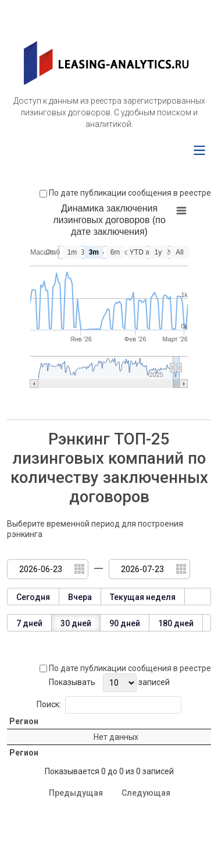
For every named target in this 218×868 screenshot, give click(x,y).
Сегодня (33, 597)
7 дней (29, 623)
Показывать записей (109, 683)
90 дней (125, 623)
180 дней (176, 623)
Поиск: (109, 705)
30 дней (76, 623)
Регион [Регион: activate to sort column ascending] (24, 737)
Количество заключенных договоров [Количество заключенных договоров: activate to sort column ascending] (124, 737)
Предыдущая (76, 835)
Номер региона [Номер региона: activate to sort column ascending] (67, 737)
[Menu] (199, 150)
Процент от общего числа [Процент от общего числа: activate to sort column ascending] (183, 737)
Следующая (146, 835)
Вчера (80, 597)
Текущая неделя (143, 597)
